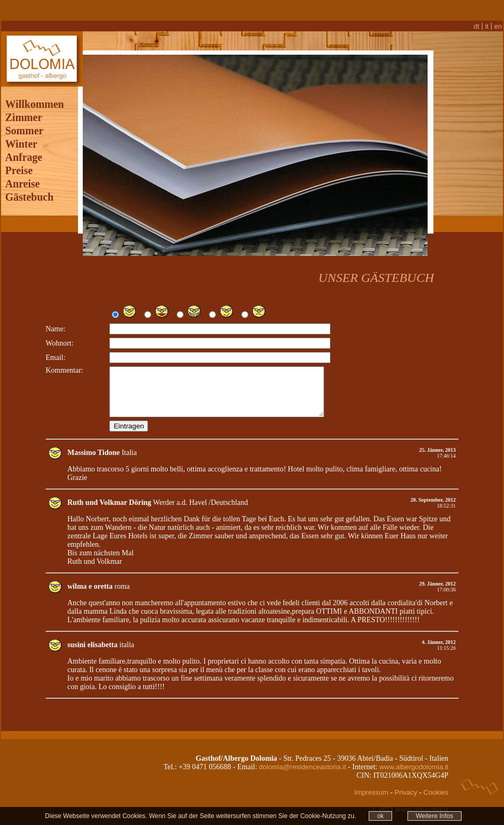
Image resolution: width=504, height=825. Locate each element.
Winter (21, 139)
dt (477, 22)
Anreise (23, 179)
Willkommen (35, 99)
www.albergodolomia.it (414, 772)
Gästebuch (29, 192)
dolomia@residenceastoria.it (302, 772)
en (498, 22)
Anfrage (24, 152)
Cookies (436, 797)
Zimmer (24, 113)
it (487, 22)
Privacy (406, 797)
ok (381, 816)
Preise (19, 166)
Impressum (371, 797)
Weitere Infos (435, 816)
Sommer (24, 126)
